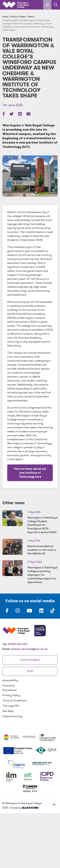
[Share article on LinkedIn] (20, 115)
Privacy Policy (11, 695)
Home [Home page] (5, 17)
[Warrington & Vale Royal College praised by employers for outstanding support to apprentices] (30, 572)
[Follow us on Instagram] (18, 612)
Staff (30, 671)
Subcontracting (12, 716)
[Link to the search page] (56, 5)
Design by (24, 797)
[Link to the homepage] (16, 5)
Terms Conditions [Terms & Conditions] (15, 701)
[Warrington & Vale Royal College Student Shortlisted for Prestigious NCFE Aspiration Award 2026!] (30, 522)
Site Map (8, 711)
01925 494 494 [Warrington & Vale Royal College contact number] (18, 644)
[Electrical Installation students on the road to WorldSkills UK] (30, 547)
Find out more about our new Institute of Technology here (30, 473)
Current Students (30, 660)
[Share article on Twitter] (12, 115)
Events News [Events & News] (18, 17)
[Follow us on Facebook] (7, 612)
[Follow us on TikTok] (52, 612)
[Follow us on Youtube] (29, 612)
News (31, 17)
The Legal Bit (10, 706)
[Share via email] (28, 115)
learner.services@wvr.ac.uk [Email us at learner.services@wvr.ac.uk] (29, 649)
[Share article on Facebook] (4, 115)
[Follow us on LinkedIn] (41, 612)
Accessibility (10, 680)
